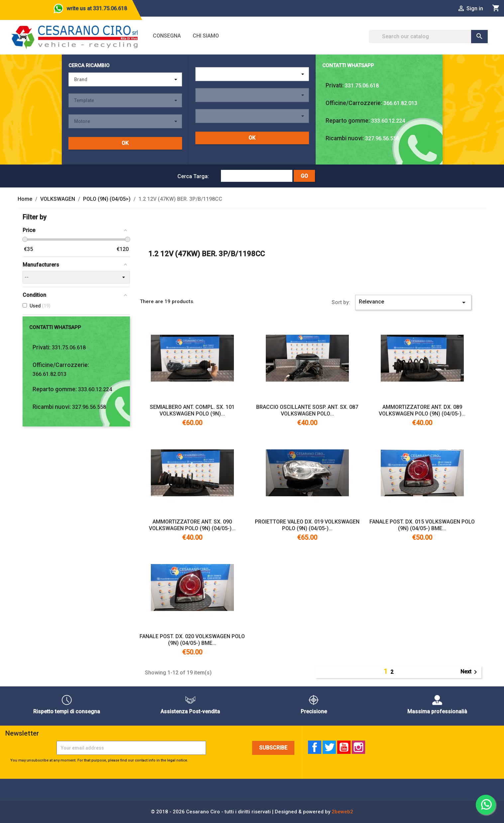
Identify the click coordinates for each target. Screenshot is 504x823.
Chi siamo (206, 36)
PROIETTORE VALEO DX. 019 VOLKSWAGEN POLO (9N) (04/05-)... (307, 525)
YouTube (344, 747)
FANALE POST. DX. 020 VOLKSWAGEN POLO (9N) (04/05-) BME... (192, 640)
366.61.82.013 (400, 103)
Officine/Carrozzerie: (354, 103)
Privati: (335, 85)
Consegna (167, 36)
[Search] (428, 37)
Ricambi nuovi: (345, 138)
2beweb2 (342, 812)
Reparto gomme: (348, 121)
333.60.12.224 (388, 121)
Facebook (315, 747)
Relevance (413, 302)
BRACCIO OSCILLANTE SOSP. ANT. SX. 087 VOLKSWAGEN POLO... (307, 410)
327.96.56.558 (382, 138)
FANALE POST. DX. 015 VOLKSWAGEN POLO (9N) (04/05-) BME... (422, 525)
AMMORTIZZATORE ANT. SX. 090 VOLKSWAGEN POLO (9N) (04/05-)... (192, 525)
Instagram (358, 747)
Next (470, 672)
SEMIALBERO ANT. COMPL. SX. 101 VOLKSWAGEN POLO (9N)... (192, 410)
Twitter (329, 747)
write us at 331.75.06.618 (97, 8)
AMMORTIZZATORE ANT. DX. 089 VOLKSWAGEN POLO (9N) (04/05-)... (422, 410)
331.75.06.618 (362, 86)
